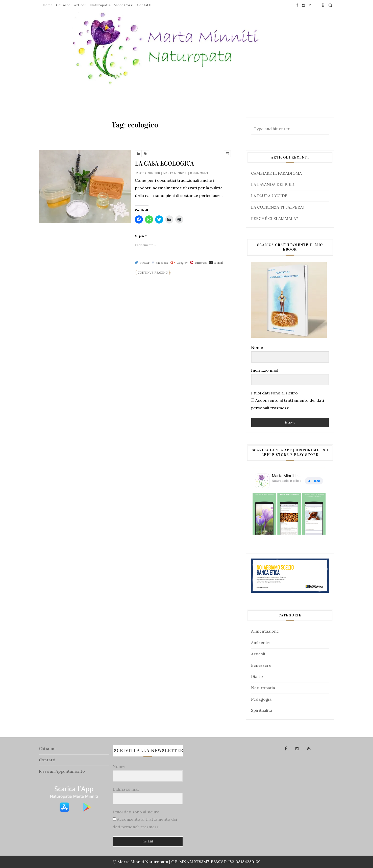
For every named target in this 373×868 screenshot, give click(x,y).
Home (48, 5)
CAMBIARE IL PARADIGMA (276, 173)
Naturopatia (100, 5)
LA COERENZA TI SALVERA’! (278, 207)
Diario (257, 676)
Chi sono (63, 5)
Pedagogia (261, 699)
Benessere (261, 665)
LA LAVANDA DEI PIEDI (273, 184)
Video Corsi (124, 5)
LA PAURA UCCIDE (269, 196)
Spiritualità (262, 710)
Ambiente (260, 642)
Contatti (144, 5)
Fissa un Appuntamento (62, 771)
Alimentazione (265, 631)
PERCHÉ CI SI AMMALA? (275, 218)
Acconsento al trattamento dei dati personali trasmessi (288, 404)
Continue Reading (153, 273)
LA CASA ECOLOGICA (164, 163)
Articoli (80, 5)
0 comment (199, 173)
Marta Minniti (175, 173)
